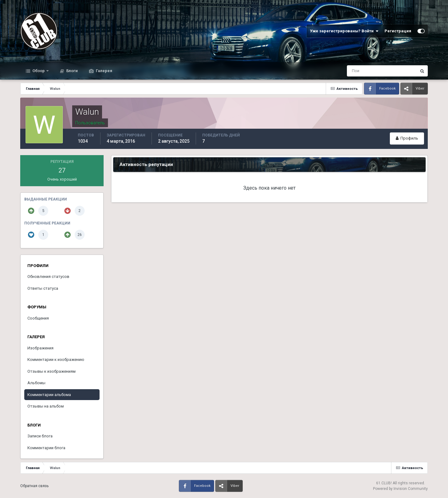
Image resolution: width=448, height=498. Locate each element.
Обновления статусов (48, 277)
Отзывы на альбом (46, 406)
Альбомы (36, 383)
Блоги (72, 71)
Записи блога (40, 436)
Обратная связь (34, 486)
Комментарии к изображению (56, 360)
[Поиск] (356, 71)
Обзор (39, 71)
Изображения (40, 348)
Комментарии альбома (49, 395)
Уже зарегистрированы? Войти (344, 31)
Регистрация (398, 31)
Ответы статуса (43, 288)
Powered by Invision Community (400, 489)
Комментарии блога (46, 448)
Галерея (104, 71)
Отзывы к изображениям (51, 371)
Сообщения (38, 318)
